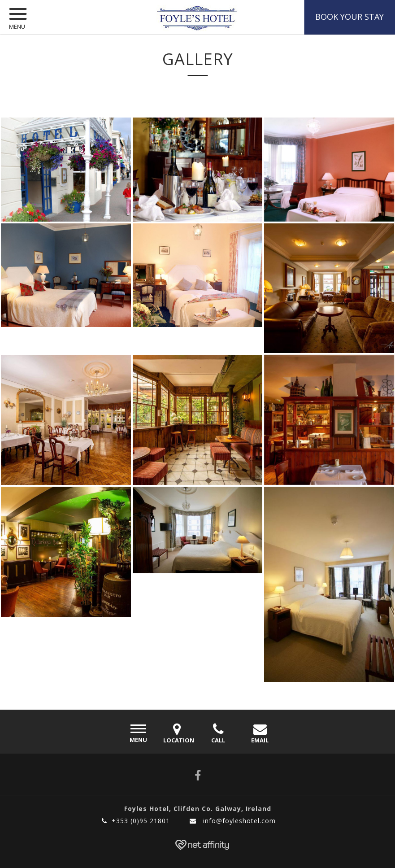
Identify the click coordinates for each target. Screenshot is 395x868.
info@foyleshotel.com (233, 821)
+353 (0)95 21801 (136, 821)
